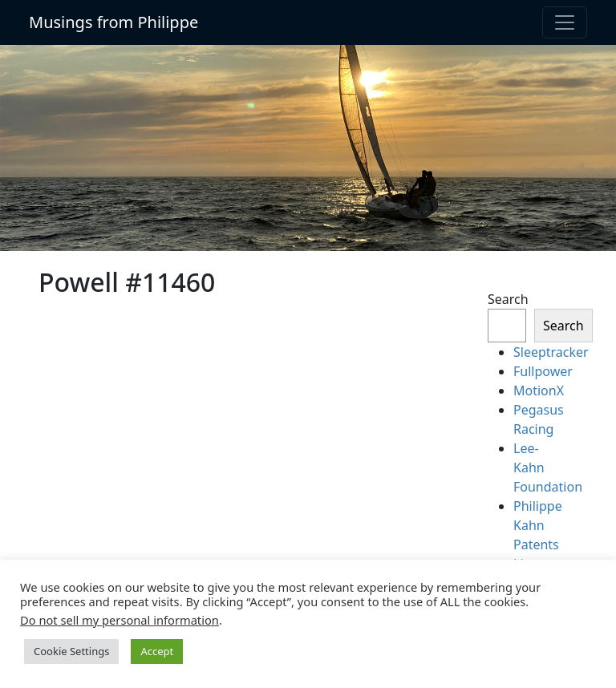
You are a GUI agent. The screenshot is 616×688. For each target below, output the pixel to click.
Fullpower (543, 371)
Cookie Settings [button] (71, 651)
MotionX (539, 391)
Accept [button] (157, 651)
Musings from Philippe (113, 22)
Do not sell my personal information (120, 620)
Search (508, 299)
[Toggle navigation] (565, 22)
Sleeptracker (551, 352)
